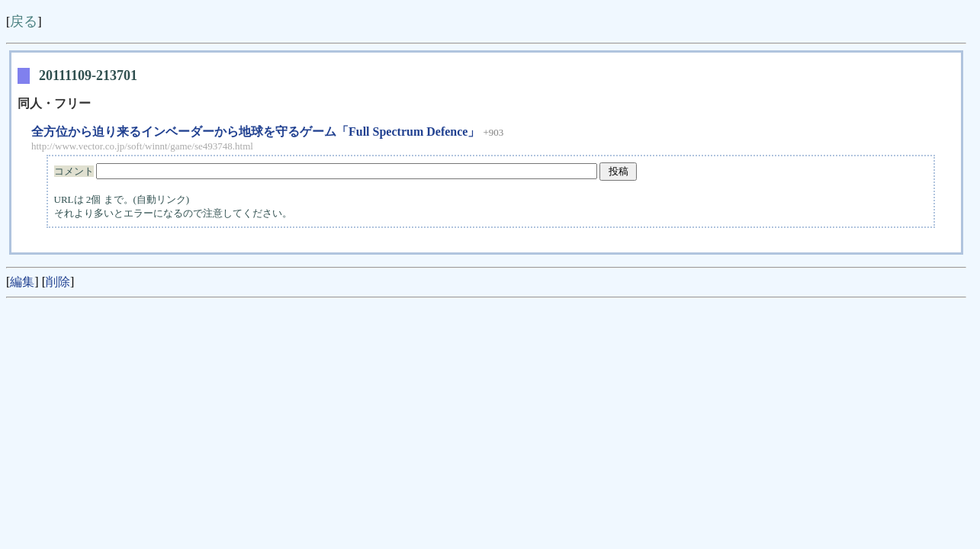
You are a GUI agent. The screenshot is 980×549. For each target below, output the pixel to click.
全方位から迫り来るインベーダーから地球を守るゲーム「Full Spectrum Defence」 (255, 132)
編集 (22, 282)
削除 (58, 282)
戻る (24, 21)
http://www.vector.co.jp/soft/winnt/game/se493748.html (142, 146)
